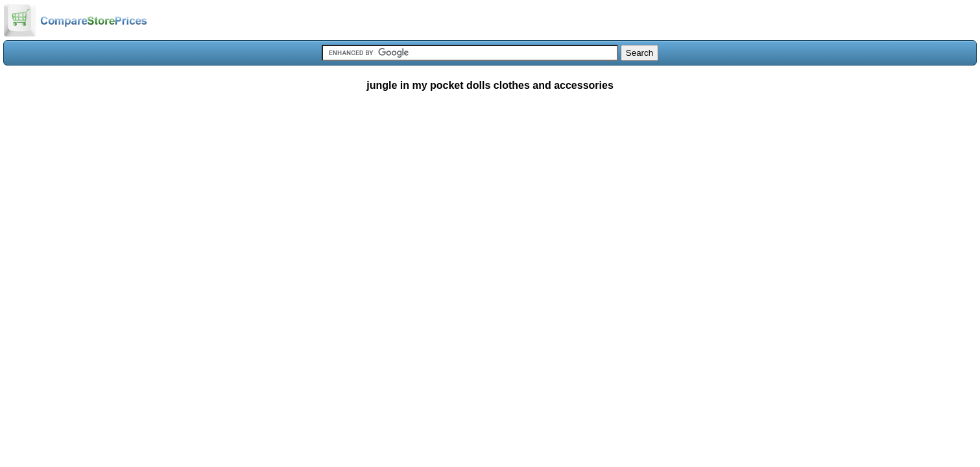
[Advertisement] (490, 197)
